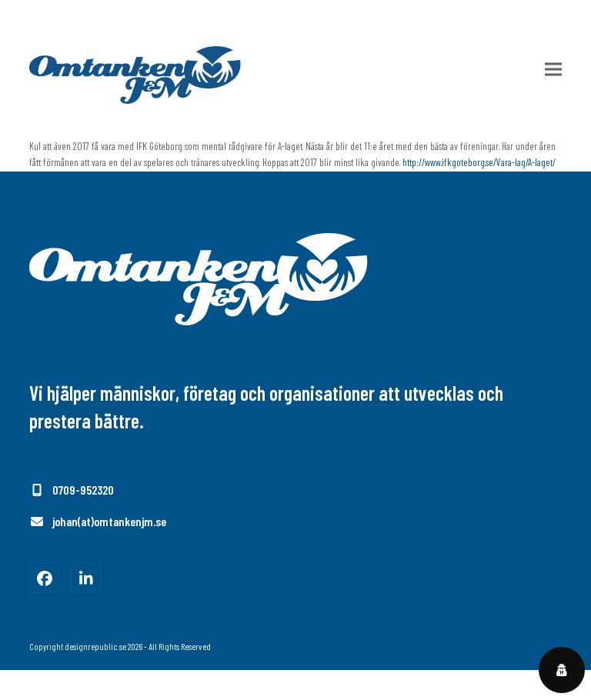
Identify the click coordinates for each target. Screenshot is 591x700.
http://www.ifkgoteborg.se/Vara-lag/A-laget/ (479, 162)
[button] (553, 70)
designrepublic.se (95, 646)
